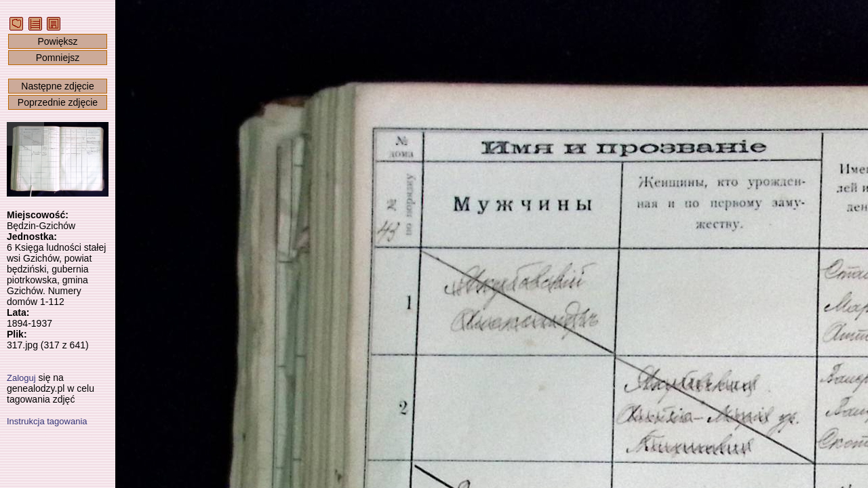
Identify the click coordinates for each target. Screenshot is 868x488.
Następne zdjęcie (57, 86)
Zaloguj (21, 378)
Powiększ (57, 41)
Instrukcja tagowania (47, 421)
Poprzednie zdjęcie (58, 102)
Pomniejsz (58, 58)
